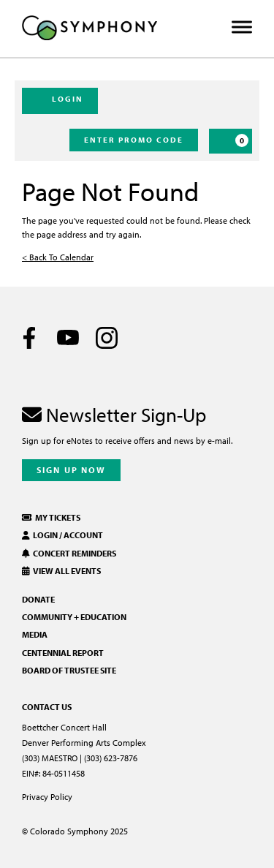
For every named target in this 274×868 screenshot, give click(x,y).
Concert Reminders (69, 553)
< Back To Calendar (58, 257)
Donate (38, 599)
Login (60, 100)
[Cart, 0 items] (231, 141)
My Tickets (51, 517)
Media (35, 634)
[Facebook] (29, 338)
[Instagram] (107, 338)
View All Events (61, 571)
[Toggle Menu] (242, 27)
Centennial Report (63, 653)
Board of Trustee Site (69, 670)
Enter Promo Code (134, 140)
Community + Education (74, 617)
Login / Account (62, 535)
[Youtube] (68, 338)
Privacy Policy (47, 797)
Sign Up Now (71, 470)
